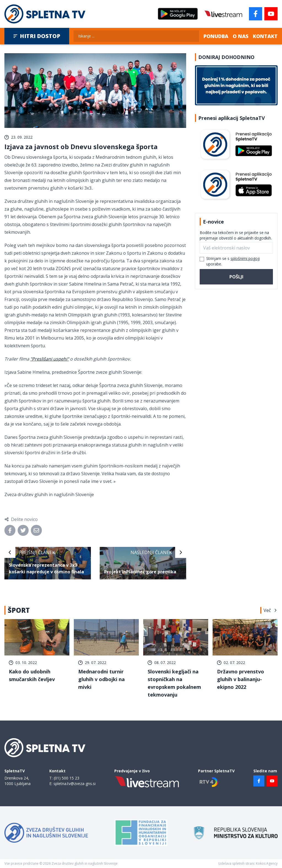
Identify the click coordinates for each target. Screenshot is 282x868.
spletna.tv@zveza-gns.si (74, 784)
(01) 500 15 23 (67, 778)
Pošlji (236, 277)
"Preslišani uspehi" (50, 359)
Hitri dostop (37, 36)
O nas (241, 36)
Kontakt (265, 36)
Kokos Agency (267, 863)
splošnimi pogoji (245, 258)
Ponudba (216, 36)
